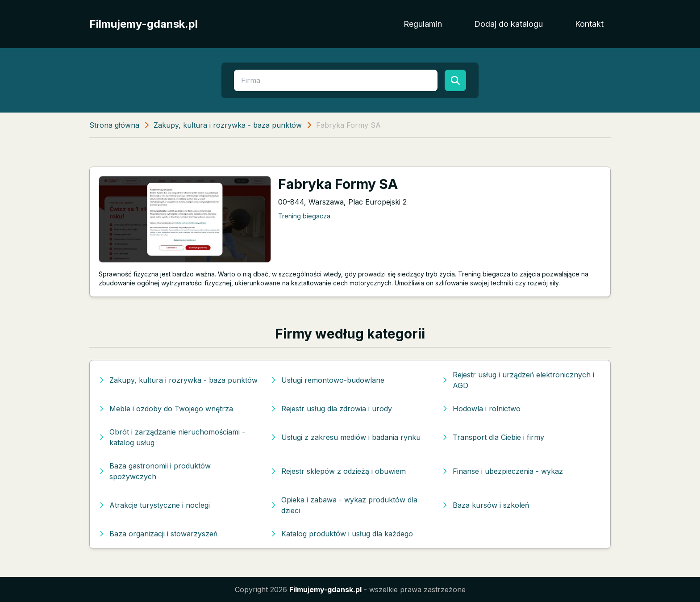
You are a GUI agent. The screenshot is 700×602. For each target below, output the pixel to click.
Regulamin (423, 24)
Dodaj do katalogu (508, 24)
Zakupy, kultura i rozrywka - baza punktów (228, 125)
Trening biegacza (304, 216)
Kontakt (589, 24)
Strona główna (114, 125)
